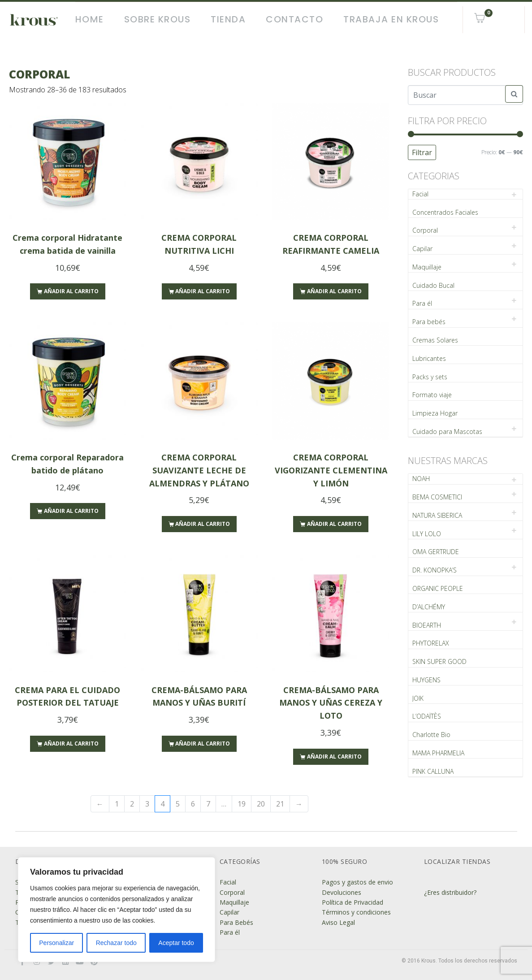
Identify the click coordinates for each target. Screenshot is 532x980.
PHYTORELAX (431, 643)
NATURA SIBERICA (437, 515)
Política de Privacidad (353, 902)
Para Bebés (236, 922)
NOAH (421, 479)
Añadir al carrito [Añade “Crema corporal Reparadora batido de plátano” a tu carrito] (71, 511)
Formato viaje (432, 395)
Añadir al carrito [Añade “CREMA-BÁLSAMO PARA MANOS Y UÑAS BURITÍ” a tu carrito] (203, 744)
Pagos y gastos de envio (357, 882)
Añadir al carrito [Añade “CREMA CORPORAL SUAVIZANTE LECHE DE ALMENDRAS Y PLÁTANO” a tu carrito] (203, 524)
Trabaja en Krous (391, 19)
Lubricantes (429, 358)
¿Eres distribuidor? (450, 892)
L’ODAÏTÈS (427, 716)
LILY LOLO (427, 534)
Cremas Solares (435, 340)
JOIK (418, 698)
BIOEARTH (427, 625)
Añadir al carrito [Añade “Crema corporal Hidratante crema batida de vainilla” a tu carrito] (71, 291)
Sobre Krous (158, 19)
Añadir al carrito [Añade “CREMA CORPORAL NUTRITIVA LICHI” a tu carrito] (203, 291)
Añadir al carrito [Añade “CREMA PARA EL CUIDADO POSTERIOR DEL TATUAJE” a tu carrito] (71, 744)
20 (261, 804)
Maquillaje (427, 267)
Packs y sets (430, 377)
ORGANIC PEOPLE (438, 588)
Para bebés (429, 322)
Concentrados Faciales (445, 212)
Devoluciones (342, 892)
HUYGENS (426, 680)
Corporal (425, 230)
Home (90, 19)
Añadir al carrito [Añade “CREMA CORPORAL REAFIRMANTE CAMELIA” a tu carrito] (334, 291)
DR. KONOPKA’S (435, 570)
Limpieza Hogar (435, 413)
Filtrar (422, 152)
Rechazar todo (116, 943)
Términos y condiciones (356, 912)
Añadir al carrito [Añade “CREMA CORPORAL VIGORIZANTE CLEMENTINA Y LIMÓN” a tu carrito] (334, 524)
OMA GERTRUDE (436, 552)
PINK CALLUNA (433, 771)
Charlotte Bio (431, 735)
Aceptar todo (176, 943)
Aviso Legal (338, 922)
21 (280, 804)
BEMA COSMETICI (437, 497)
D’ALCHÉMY (429, 607)
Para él (422, 303)
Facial (420, 194)
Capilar (422, 249)
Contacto (294, 19)
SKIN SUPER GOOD (439, 661)
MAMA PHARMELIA (438, 753)
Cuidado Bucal (433, 285)
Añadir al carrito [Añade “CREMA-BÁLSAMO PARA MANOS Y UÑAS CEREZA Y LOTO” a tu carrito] (334, 757)
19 (242, 804)
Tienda (228, 19)
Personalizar (56, 943)
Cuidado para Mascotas (447, 431)
